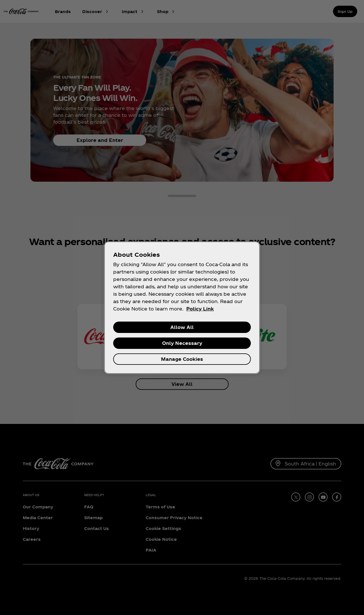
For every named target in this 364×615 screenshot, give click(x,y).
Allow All (182, 327)
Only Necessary (182, 343)
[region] (182, 308)
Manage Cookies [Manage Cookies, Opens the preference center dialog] (182, 359)
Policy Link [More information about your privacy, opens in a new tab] (200, 309)
